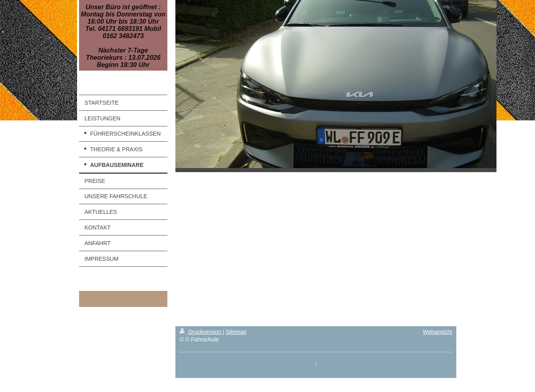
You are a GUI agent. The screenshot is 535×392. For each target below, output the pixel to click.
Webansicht (438, 332)
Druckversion (201, 332)
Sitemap (236, 332)
